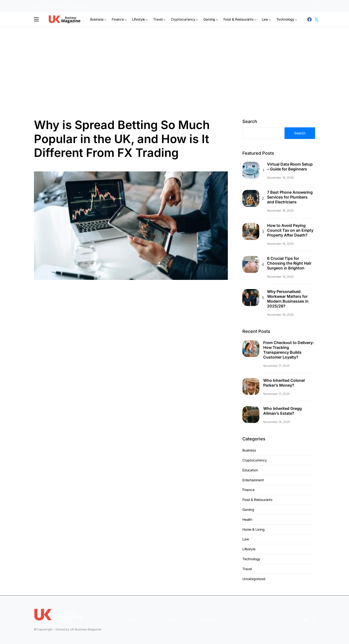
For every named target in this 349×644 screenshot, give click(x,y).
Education (250, 470)
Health (247, 519)
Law (246, 539)
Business (249, 450)
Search (250, 121)
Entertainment (253, 480)
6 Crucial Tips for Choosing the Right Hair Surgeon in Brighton (289, 263)
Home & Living (254, 529)
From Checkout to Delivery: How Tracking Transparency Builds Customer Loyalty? (289, 350)
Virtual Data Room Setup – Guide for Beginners (290, 167)
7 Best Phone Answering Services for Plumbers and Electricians (290, 197)
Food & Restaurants (257, 500)
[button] (313, 6)
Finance (248, 490)
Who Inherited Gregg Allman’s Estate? (282, 411)
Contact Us (55, 6)
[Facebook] (309, 19)
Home (38, 6)
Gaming (248, 510)
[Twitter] (317, 19)
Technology (251, 559)
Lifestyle (249, 549)
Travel (247, 569)
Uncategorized (254, 579)
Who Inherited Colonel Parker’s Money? (284, 383)
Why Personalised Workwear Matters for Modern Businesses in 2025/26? (288, 299)
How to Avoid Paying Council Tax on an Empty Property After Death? (290, 230)
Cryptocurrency (255, 460)
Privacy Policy (77, 6)
